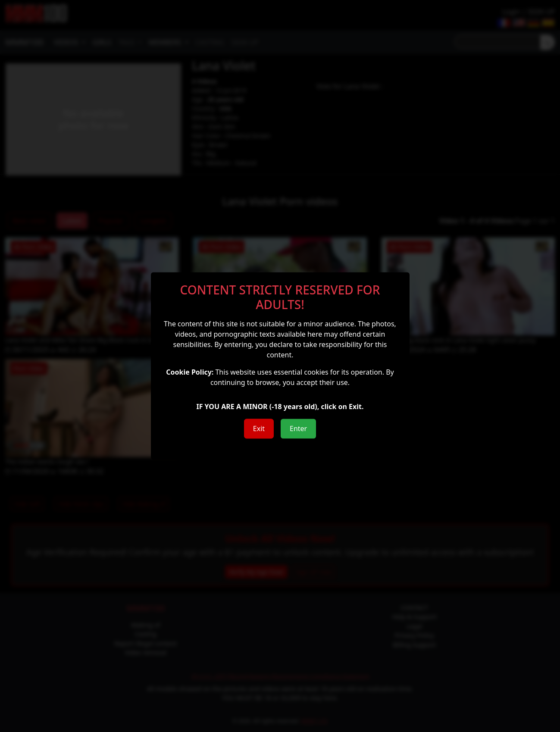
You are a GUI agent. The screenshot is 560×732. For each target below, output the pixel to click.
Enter (298, 429)
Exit (259, 429)
